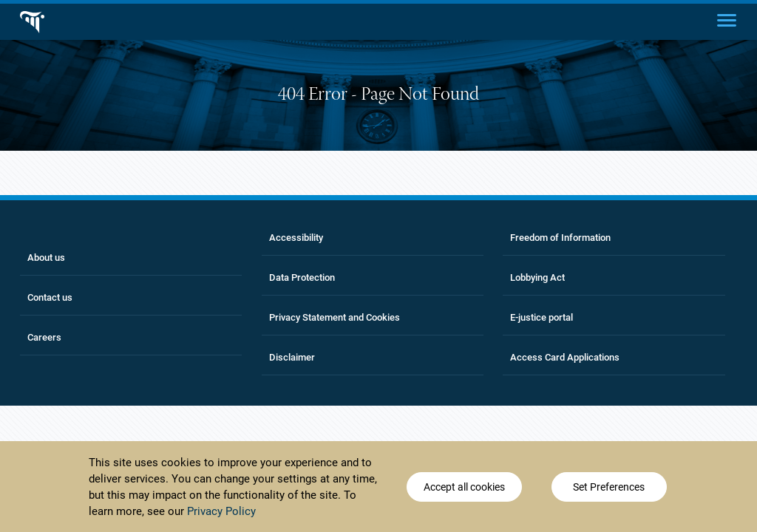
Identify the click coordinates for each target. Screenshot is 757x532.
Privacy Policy (221, 511)
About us (46, 258)
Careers (44, 337)
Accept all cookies (464, 487)
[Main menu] (727, 19)
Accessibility (296, 238)
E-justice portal (542, 317)
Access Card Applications (565, 357)
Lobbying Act (537, 277)
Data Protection (302, 277)
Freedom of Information (560, 238)
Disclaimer (292, 357)
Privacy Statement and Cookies (335, 317)
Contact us (50, 297)
